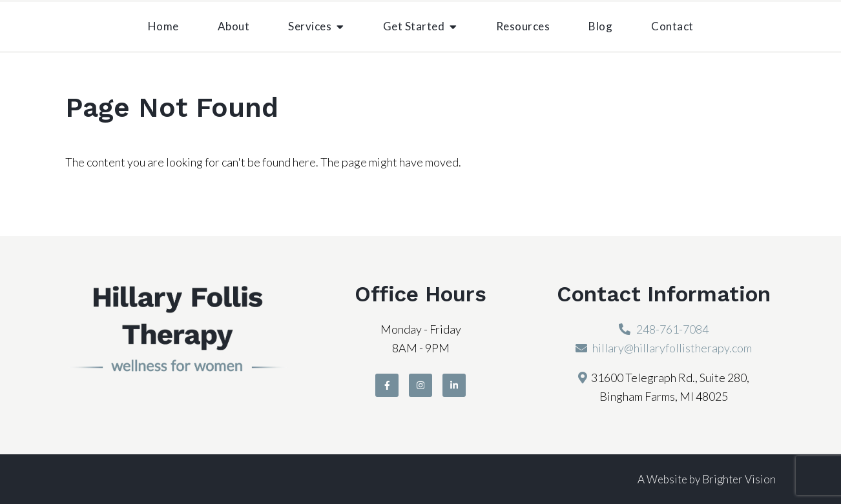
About (234, 26)
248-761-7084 (672, 329)
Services (310, 26)
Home (163, 26)
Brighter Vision (739, 479)
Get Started (414, 26)
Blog (600, 26)
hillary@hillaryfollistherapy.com (672, 348)
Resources (523, 26)
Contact (672, 26)
